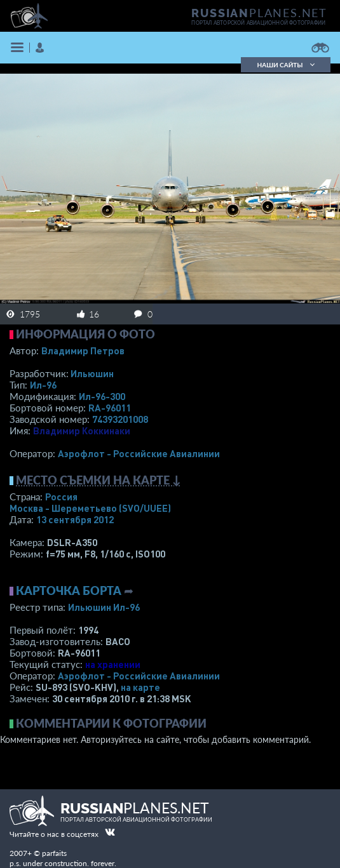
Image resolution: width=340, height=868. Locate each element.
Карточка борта (69, 591)
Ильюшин (92, 373)
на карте (140, 687)
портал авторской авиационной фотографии (258, 23)
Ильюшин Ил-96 (104, 607)
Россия (61, 497)
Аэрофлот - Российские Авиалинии (139, 453)
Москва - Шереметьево (90, 508)
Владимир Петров (83, 351)
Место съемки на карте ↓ (99, 480)
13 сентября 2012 (75, 519)
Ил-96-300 (102, 396)
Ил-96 (43, 385)
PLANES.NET (259, 13)
